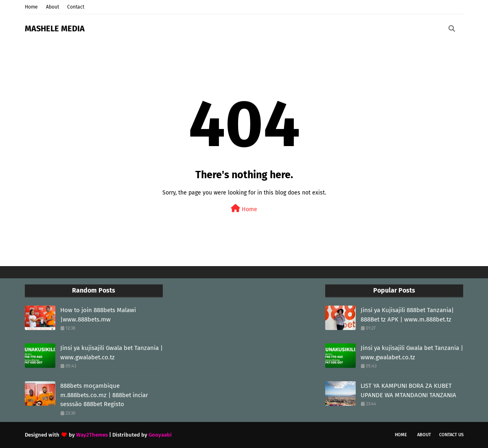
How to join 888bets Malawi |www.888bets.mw (98, 315)
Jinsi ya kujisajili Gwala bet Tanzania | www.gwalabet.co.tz (112, 353)
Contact (76, 7)
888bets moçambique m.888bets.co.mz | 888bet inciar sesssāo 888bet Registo (104, 395)
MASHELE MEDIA (55, 28)
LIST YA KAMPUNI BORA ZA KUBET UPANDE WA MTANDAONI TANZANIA (408, 390)
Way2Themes (92, 435)
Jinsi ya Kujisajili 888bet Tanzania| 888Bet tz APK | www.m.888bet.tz (407, 315)
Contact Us (451, 435)
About (53, 7)
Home (31, 7)
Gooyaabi (160, 435)
